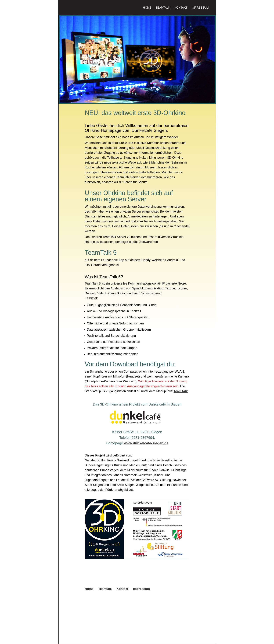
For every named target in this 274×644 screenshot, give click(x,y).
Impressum (200, 8)
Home (147, 8)
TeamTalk (181, 391)
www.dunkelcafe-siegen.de (146, 443)
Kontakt (181, 8)
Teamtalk (163, 8)
